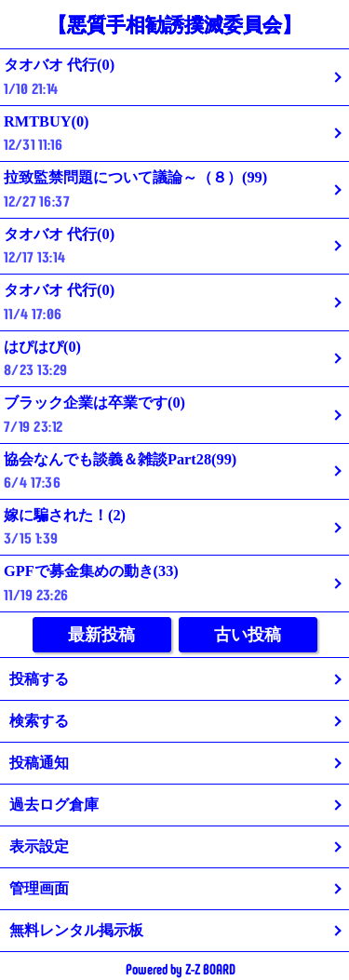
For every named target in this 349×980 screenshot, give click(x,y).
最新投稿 (101, 635)
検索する (39, 721)
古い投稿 (248, 635)
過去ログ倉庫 (54, 805)
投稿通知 (39, 763)
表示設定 (39, 846)
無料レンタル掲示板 (76, 930)
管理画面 (39, 888)
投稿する (39, 679)
